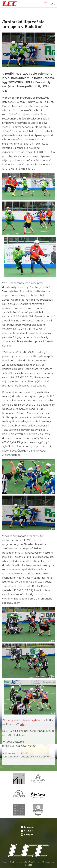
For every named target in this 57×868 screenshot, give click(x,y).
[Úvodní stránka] (10, 4)
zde (22, 724)
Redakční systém (21, 862)
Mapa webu (8, 862)
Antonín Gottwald (19, 757)
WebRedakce (35, 862)
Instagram (27, 834)
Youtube (27, 831)
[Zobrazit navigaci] (49, 4)
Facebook (27, 827)
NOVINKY (44, 757)
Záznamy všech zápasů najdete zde (24, 720)
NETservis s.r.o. (48, 862)
